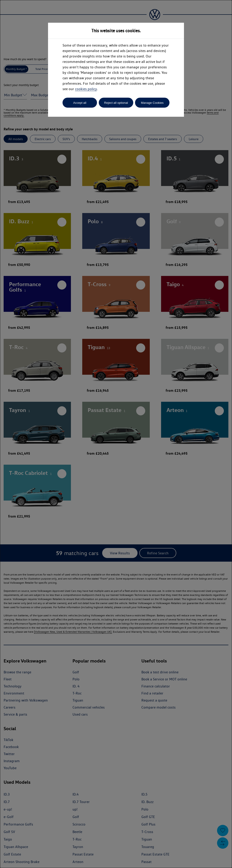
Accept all (80, 103)
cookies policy (86, 89)
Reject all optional (116, 103)
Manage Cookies (152, 103)
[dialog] (116, 434)
